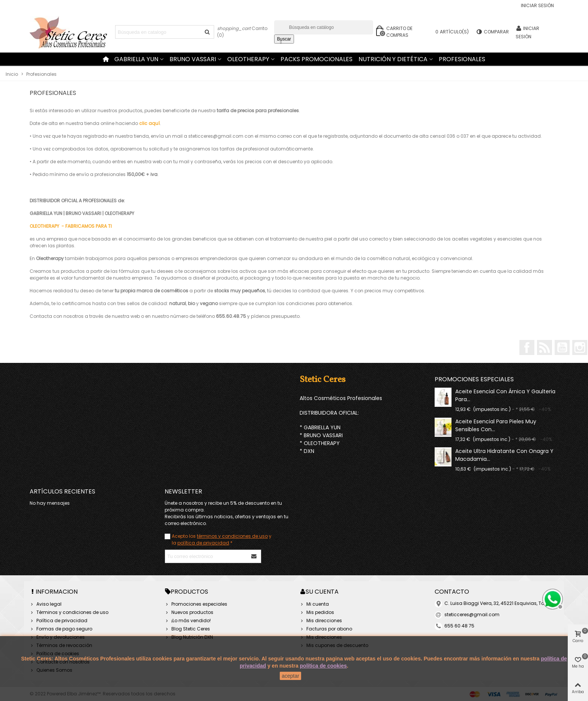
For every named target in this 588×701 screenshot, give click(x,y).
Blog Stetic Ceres (187, 629)
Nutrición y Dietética (393, 59)
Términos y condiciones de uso (69, 612)
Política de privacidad (58, 621)
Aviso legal (46, 604)
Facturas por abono (326, 629)
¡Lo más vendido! (188, 621)
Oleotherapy (248, 59)
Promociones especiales (474, 379)
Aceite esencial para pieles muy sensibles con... (496, 425)
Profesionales (462, 59)
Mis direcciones (321, 621)
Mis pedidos (317, 612)
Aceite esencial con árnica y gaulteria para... (505, 395)
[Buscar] (324, 27)
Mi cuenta (314, 604)
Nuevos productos (189, 612)
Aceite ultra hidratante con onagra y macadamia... (504, 455)
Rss (544, 347)
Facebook (527, 347)
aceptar (290, 676)
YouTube (562, 347)
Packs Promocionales (316, 59)
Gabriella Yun (136, 59)
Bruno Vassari (193, 59)
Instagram (580, 347)
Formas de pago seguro (61, 629)
